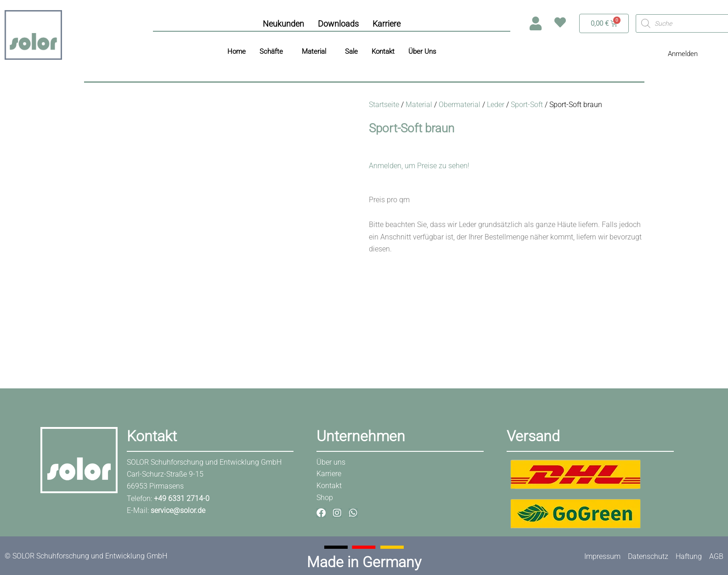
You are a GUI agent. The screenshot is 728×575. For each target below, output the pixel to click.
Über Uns (422, 51)
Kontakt (383, 51)
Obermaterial (460, 105)
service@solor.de (178, 510)
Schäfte (271, 51)
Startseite (384, 105)
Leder (496, 105)
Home (237, 51)
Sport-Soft (527, 105)
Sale (351, 51)
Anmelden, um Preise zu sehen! (419, 166)
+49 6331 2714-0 (182, 498)
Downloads (338, 24)
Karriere (387, 24)
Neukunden (283, 24)
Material (314, 51)
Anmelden (683, 54)
